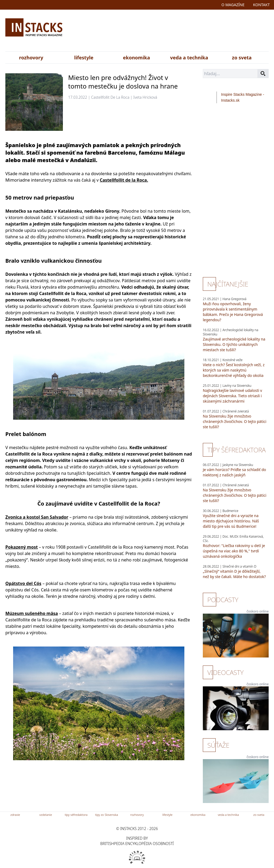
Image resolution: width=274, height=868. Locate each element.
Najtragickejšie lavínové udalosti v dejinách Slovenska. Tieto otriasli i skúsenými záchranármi (232, 396)
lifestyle (84, 58)
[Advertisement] (179, 32)
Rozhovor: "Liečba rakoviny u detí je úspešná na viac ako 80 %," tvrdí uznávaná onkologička (234, 551)
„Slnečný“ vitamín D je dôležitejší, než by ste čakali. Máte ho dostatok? (234, 574)
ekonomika (137, 58)
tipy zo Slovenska (106, 815)
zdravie (15, 815)
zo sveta (242, 58)
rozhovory (31, 58)
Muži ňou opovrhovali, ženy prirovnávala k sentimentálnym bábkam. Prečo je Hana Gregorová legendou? (233, 312)
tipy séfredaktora (76, 815)
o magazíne (233, 5)
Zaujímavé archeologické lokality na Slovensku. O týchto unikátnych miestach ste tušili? (234, 344)
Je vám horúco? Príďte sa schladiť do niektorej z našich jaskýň (234, 472)
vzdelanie (46, 815)
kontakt (261, 5)
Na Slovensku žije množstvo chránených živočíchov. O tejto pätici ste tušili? (235, 421)
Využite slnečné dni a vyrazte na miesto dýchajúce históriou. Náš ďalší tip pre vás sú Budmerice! (231, 521)
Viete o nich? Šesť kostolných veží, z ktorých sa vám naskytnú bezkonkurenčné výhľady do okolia (234, 370)
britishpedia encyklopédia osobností (137, 844)
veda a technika (189, 58)
